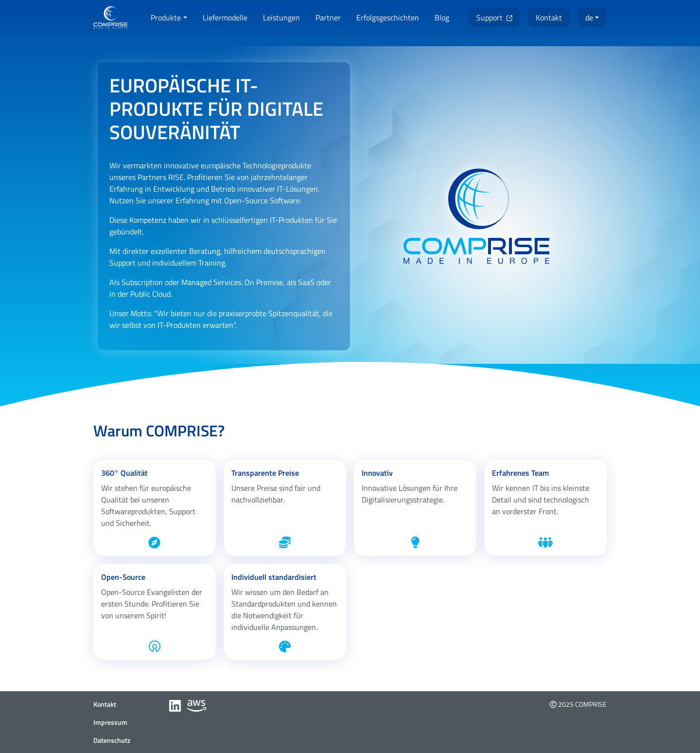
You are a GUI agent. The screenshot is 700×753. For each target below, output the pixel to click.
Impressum (110, 722)
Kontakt (105, 704)
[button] (169, 18)
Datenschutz (112, 740)
